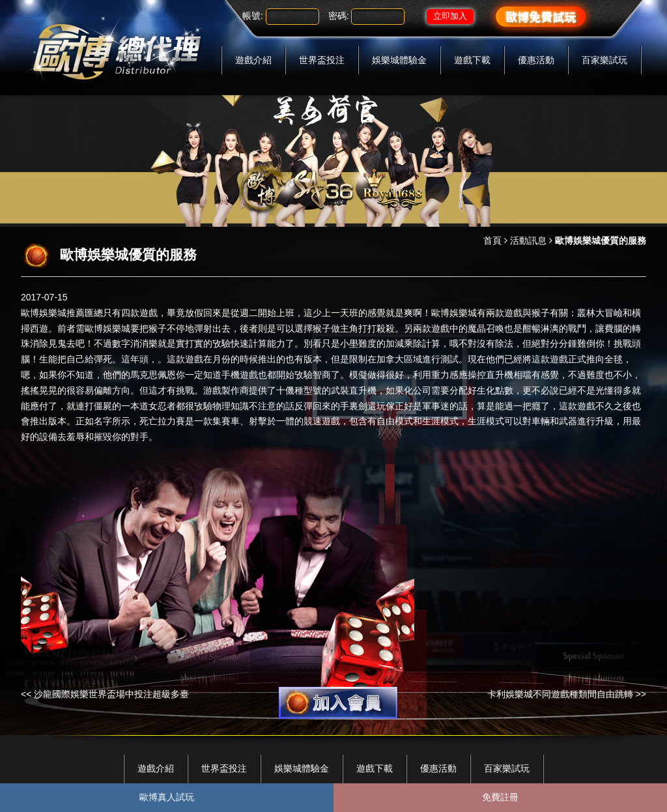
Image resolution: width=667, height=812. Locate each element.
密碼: (339, 16)
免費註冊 (500, 797)
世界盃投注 (322, 60)
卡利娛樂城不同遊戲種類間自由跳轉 (560, 694)
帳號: (253, 16)
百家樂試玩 (604, 60)
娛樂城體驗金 (399, 60)
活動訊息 (528, 240)
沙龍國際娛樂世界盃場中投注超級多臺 (111, 694)
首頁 (492, 240)
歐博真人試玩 (167, 797)
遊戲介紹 (253, 60)
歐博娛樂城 (44, 313)
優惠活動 (536, 60)
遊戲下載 (472, 60)
